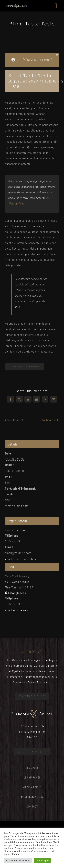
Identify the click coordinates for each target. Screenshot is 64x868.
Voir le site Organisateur (21, 559)
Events (9, 494)
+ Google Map (17, 593)
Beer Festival (15, 420)
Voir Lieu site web (16, 610)
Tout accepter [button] (42, 861)
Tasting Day (49, 420)
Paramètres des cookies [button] (18, 861)
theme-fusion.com (17, 506)
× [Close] (57, 55)
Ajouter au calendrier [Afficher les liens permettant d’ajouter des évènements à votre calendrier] (24, 366)
